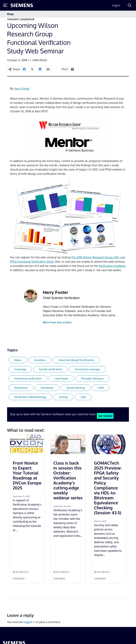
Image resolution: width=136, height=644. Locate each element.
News (18, 360)
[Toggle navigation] (125, 14)
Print (65, 69)
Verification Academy (112, 266)
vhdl (83, 397)
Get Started (105, 416)
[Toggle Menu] (5, 5)
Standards (47, 388)
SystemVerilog (76, 388)
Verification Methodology (30, 397)
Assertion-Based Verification (76, 360)
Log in (116, 5)
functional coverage (87, 369)
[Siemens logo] (22, 5)
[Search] (130, 5)
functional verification (28, 379)
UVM (101, 388)
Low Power (61, 379)
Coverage (20, 369)
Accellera (40, 360)
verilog (63, 397)
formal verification (50, 369)
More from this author (57, 322)
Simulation (21, 388)
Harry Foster (22, 89)
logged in (29, 622)
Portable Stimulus (92, 379)
